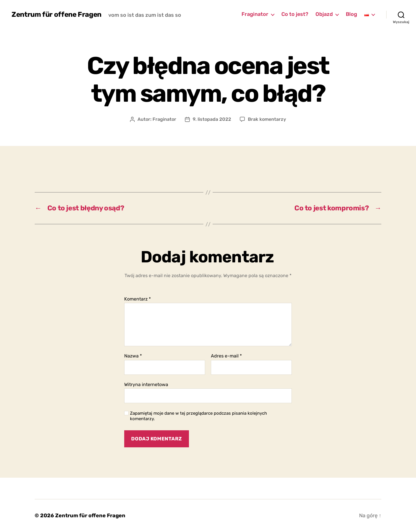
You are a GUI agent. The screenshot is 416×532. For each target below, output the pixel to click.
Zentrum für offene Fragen (56, 14)
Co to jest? (295, 14)
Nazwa (133, 356)
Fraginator (255, 14)
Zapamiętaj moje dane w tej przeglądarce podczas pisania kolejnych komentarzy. (198, 416)
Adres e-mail (226, 356)
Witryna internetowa (146, 384)
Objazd (324, 14)
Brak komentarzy (267, 119)
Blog (351, 14)
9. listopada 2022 (212, 119)
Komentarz (138, 299)
